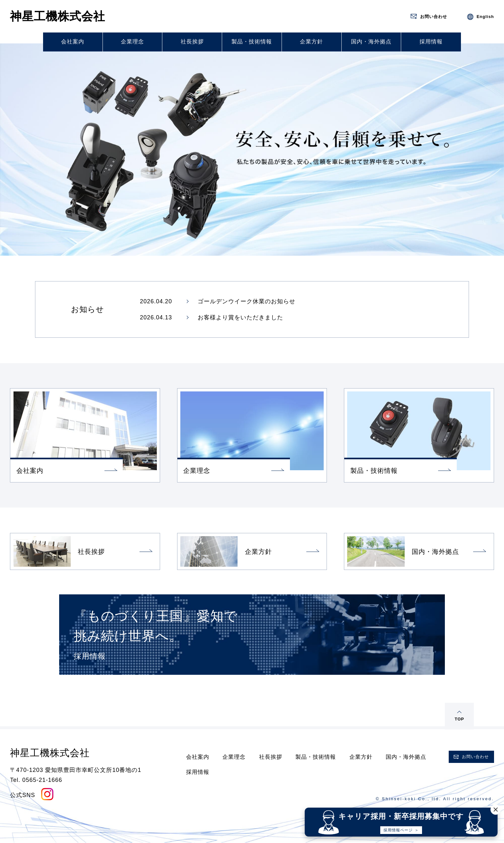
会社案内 (73, 42)
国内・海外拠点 (371, 42)
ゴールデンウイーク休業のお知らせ (247, 301)
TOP (459, 719)
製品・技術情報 (252, 42)
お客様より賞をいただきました (240, 317)
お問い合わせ (475, 757)
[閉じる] (497, 810)
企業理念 (132, 42)
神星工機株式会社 (58, 16)
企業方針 (311, 42)
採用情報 (431, 42)
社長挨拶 (192, 42)
